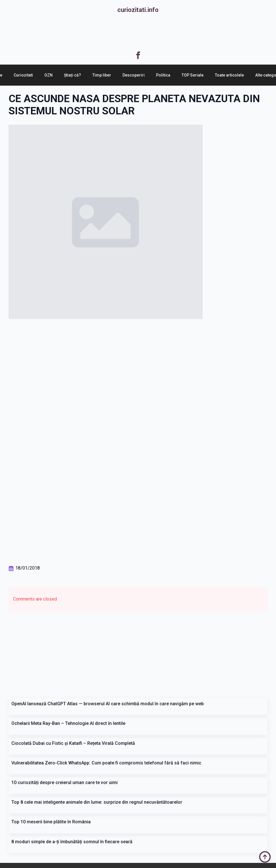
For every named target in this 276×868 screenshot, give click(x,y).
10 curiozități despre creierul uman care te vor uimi (65, 783)
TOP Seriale (193, 75)
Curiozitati (23, 75)
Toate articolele (229, 75)
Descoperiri (134, 75)
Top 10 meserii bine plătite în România (51, 822)
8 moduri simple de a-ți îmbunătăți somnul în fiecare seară (72, 842)
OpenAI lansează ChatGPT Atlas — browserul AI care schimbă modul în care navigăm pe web (108, 704)
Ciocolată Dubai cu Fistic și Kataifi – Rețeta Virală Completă (73, 743)
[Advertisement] (138, 33)
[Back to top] (265, 857)
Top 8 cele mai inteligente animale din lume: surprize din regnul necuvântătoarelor (97, 802)
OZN (48, 75)
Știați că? (72, 75)
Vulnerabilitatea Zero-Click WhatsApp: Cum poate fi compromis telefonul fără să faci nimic (106, 763)
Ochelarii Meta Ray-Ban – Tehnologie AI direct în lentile (68, 723)
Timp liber (102, 75)
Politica (163, 75)
